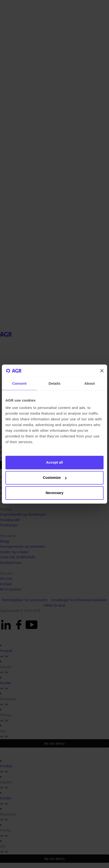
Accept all (55, 463)
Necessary (54, 493)
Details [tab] (54, 383)
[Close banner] (102, 371)
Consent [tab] (20, 383)
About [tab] (90, 383)
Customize (55, 478)
